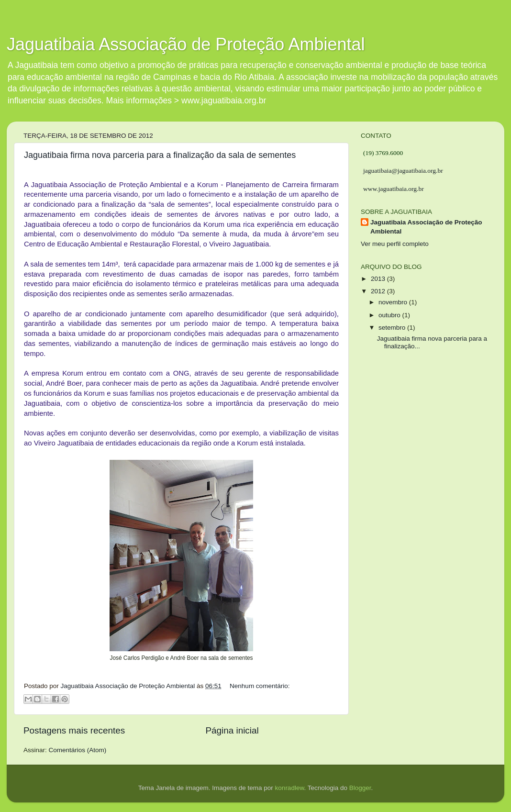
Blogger (360, 788)
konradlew (290, 788)
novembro (394, 302)
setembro (393, 328)
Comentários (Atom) (78, 750)
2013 (379, 279)
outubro (390, 315)
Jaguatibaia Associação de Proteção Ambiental (186, 44)
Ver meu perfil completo (395, 244)
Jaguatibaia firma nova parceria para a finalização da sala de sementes (160, 155)
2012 (379, 291)
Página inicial (232, 730)
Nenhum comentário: (260, 686)
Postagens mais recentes (74, 730)
